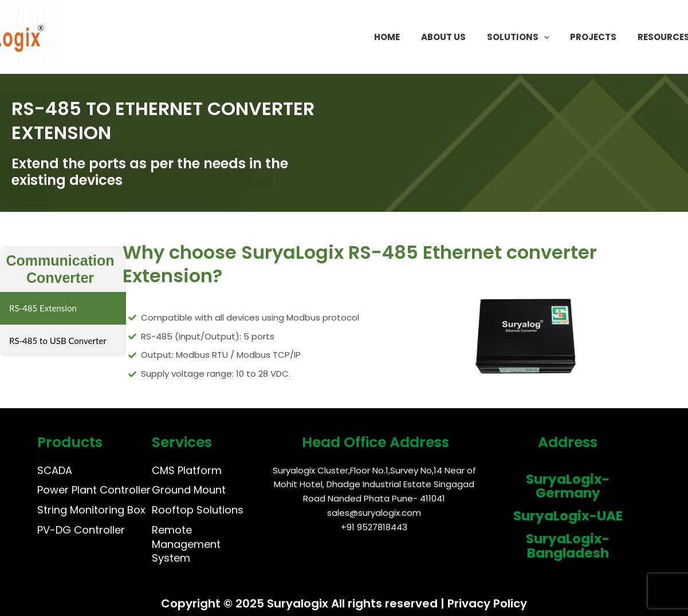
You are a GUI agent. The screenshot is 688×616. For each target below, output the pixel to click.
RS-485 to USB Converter (58, 341)
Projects (603, 37)
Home (408, 37)
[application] (557, 37)
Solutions (531, 37)
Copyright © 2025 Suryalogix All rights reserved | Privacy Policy (344, 603)
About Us (461, 37)
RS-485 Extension (43, 308)
